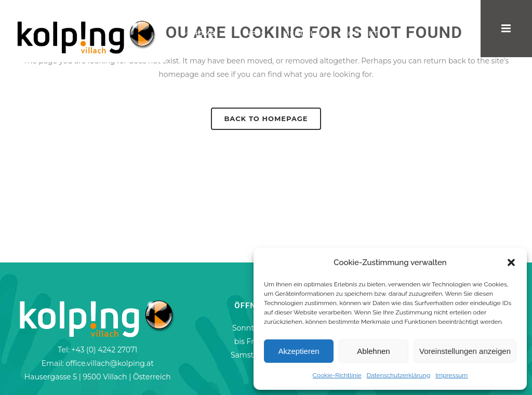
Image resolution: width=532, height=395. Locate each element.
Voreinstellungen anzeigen (465, 351)
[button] (511, 262)
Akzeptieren (298, 351)
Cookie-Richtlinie (337, 375)
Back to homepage (266, 118)
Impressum (451, 375)
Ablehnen (373, 351)
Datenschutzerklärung (398, 375)
